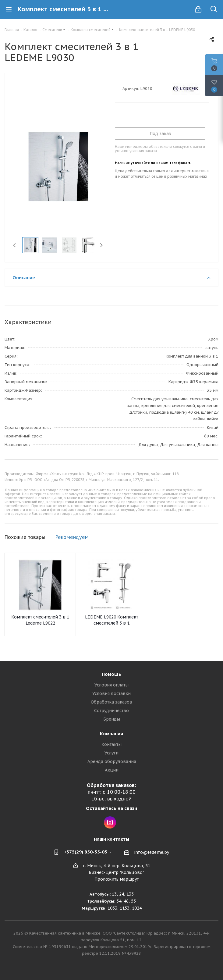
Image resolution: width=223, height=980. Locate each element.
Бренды (112, 719)
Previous (15, 245)
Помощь (111, 674)
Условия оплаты (111, 685)
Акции (112, 770)
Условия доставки (111, 693)
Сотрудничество (111, 711)
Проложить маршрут (117, 879)
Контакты (111, 744)
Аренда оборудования (112, 761)
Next (101, 245)
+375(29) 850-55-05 (85, 852)
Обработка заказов (111, 702)
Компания (111, 734)
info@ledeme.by (152, 852)
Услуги (111, 753)
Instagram (110, 822)
